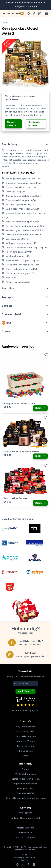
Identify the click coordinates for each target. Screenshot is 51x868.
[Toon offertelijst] (35, 13)
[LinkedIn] (34, 865)
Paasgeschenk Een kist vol (19, 403)
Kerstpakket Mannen (26, 736)
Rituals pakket (26, 751)
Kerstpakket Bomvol (15, 498)
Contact (26, 769)
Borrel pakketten (26, 746)
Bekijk (38, 408)
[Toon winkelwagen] (40, 13)
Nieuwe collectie (12, 124)
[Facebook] (28, 865)
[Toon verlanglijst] (29, 13)
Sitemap (24, 860)
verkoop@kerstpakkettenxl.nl (27, 115)
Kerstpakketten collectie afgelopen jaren (26, 798)
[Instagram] (17, 865)
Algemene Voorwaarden (26, 784)
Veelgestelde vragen (26, 774)
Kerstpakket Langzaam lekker (21, 452)
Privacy (24, 855)
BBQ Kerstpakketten (26, 727)
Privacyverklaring (26, 788)
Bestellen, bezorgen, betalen (26, 779)
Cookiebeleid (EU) (26, 793)
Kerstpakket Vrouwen (26, 741)
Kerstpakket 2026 (26, 732)
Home (5, 22)
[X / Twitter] (23, 865)
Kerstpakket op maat (35, 124)
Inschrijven (24, 691)
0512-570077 (26, 813)
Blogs (26, 756)
